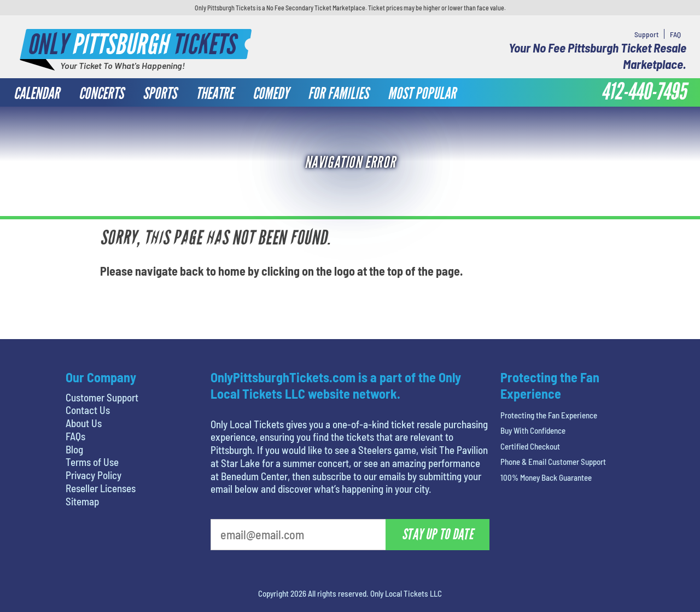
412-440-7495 (644, 92)
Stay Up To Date (437, 534)
